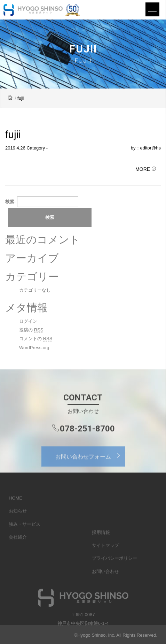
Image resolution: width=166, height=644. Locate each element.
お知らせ (18, 516)
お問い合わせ (105, 582)
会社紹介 (18, 542)
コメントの (36, 339)
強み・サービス (25, 530)
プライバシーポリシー (114, 569)
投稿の (31, 330)
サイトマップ (105, 556)
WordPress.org (34, 348)
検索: (10, 202)
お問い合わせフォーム (90, 460)
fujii (13, 135)
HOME (15, 503)
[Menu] (152, 9)
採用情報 (101, 543)
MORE (146, 169)
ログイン (28, 321)
